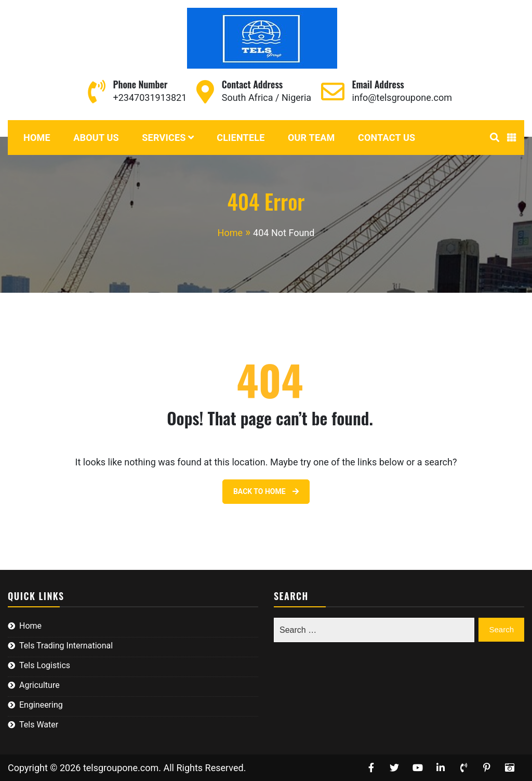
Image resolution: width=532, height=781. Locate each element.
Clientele (241, 138)
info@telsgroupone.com (402, 97)
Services (164, 138)
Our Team (311, 138)
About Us (96, 138)
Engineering (41, 705)
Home (37, 138)
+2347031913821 (150, 97)
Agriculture (39, 685)
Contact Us (387, 138)
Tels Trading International (66, 646)
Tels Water (39, 725)
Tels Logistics (45, 665)
